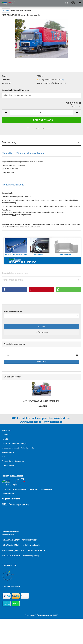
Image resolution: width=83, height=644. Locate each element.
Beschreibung (9, 142)
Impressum (6, 435)
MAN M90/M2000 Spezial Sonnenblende (42, 401)
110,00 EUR (42, 406)
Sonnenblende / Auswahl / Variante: (15, 90)
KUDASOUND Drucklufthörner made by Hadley (21, 556)
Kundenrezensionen (12, 280)
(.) (63, 80)
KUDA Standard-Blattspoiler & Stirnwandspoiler (21, 545)
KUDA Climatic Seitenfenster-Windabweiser (19, 540)
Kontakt (5, 439)
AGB (4, 457)
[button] (15, 290)
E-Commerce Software (33, 615)
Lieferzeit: (6, 80)
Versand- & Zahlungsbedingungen (14, 443)
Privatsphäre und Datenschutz (13, 461)
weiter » (6, 10)
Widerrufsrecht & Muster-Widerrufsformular (18, 448)
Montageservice (8, 452)
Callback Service (8, 466)
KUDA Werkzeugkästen (11, 550)
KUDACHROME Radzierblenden (33, 550)
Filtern (42, 327)
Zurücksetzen (42, 332)
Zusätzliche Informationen (16, 273)
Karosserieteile (8, 535)
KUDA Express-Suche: (13, 311)
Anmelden (41, 362)
